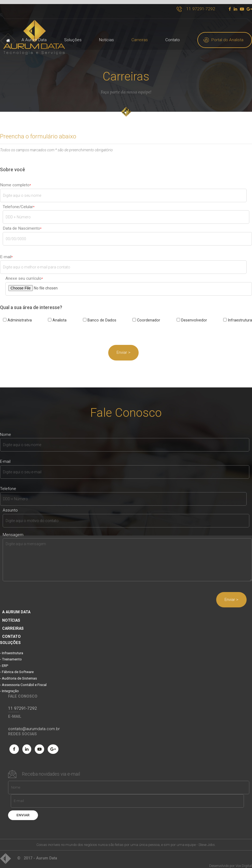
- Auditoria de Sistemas (18, 674)
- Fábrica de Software (17, 668)
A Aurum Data (34, 40)
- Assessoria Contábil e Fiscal (23, 680)
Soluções (73, 40)
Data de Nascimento (21, 224)
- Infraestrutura (12, 649)
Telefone (8, 485)
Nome (6, 431)
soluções (10, 638)
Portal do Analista (227, 40)
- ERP (4, 661)
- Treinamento (11, 655)
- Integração (9, 686)
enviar (23, 811)
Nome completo (15, 181)
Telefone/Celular (18, 203)
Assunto (10, 506)
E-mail (6, 253)
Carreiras (140, 40)
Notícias (106, 40)
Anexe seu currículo (23, 274)
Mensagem (13, 531)
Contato (173, 40)
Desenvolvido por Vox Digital (231, 861)
